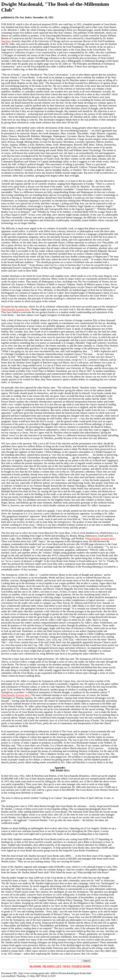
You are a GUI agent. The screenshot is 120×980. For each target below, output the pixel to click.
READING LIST (52, 966)
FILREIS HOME (81, 966)
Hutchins (6, 41)
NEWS (67, 966)
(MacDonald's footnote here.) (16, 309)
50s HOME (35, 966)
